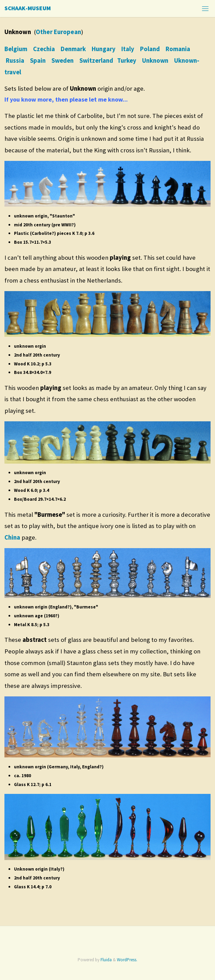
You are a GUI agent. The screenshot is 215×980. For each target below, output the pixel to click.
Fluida (106, 960)
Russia (15, 61)
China (12, 537)
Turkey (127, 61)
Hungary (104, 49)
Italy (128, 49)
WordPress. (127, 960)
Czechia (44, 49)
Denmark (73, 49)
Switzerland (96, 61)
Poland (150, 49)
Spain (38, 61)
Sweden (63, 61)
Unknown (155, 61)
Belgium (16, 49)
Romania (178, 49)
